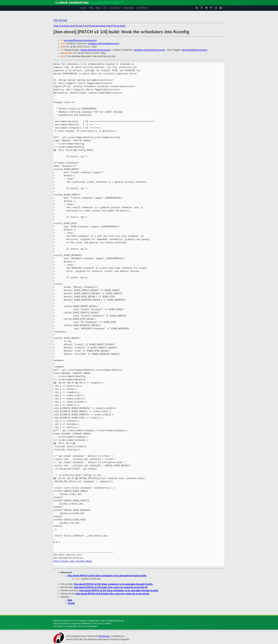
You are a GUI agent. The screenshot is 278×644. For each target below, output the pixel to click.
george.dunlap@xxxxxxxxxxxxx (95, 50)
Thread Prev (81, 26)
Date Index (106, 26)
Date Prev (59, 26)
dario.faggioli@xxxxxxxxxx (194, 50)
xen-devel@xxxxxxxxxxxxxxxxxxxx (80, 40)
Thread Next (94, 26)
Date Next (69, 26)
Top (56, 20)
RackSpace (104, 636)
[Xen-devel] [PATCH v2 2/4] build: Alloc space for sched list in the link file (111, 587)
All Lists (63, 20)
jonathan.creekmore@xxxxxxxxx (104, 44)
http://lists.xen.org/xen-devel (73, 561)
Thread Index (119, 26)
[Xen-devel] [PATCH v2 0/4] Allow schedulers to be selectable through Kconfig (107, 576)
